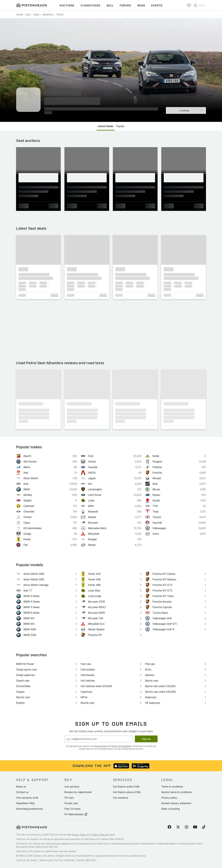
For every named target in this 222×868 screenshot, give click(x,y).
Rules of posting (170, 809)
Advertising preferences (29, 809)
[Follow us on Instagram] (186, 827)
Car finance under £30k (126, 787)
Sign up (146, 739)
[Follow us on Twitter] (178, 827)
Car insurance (120, 798)
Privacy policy (169, 798)
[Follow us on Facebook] (169, 827)
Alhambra (48, 15)
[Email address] (98, 739)
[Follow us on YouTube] (195, 827)
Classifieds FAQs (25, 803)
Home (19, 15)
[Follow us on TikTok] (204, 827)
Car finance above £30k (127, 792)
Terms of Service (100, 835)
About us (21, 787)
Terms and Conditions (121, 746)
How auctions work (27, 798)
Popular (120, 126)
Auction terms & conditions (177, 792)
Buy (28, 15)
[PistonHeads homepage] (31, 5)
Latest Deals (106, 126)
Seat (37, 15)
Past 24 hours (72, 809)
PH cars (69, 798)
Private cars (71, 803)
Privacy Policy (101, 746)
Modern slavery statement (176, 803)
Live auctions (72, 787)
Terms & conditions (172, 787)
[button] (38, 250)
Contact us (22, 792)
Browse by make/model (78, 792)
